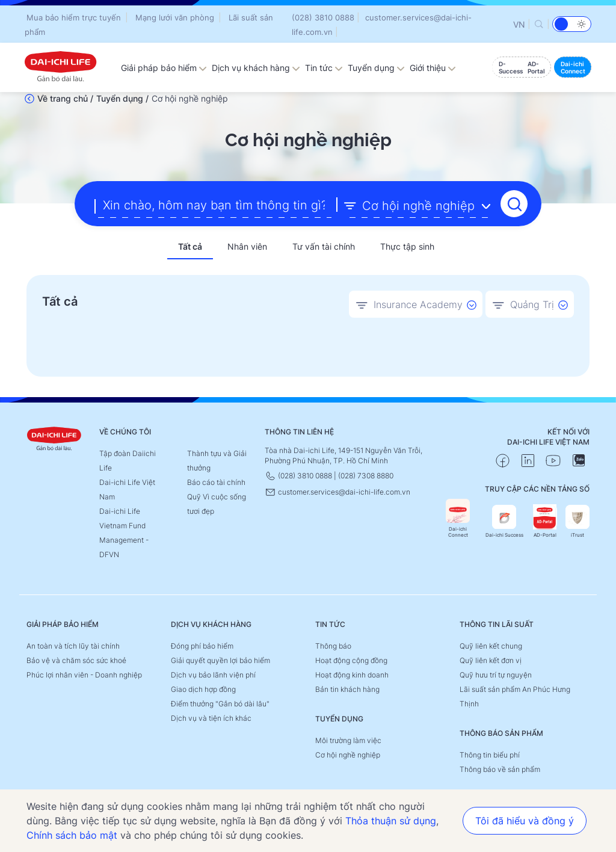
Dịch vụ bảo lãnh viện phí (213, 675)
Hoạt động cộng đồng (351, 660)
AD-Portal (545, 521)
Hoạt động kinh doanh (352, 675)
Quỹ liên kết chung (491, 646)
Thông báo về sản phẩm (500, 769)
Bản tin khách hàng (347, 689)
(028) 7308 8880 (366, 476)
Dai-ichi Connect (458, 518)
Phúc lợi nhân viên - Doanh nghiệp (84, 675)
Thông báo (333, 646)
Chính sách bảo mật (72, 835)
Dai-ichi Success (504, 521)
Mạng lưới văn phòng (175, 17)
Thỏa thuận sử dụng (391, 821)
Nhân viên (247, 246)
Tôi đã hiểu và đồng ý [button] (525, 821)
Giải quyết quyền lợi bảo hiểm (220, 660)
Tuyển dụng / (122, 98)
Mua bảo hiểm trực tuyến (74, 17)
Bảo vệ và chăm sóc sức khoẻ (76, 660)
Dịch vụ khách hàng (256, 68)
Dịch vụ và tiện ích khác (211, 718)
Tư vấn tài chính (324, 246)
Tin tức (324, 68)
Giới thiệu (433, 68)
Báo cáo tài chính (216, 482)
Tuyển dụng (376, 68)
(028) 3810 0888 (323, 17)
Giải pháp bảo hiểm (164, 68)
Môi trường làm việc (348, 740)
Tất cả (190, 246)
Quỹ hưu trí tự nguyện (496, 675)
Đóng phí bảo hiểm (202, 646)
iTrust (577, 521)
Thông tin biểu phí (490, 755)
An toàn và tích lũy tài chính (73, 646)
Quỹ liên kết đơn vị (491, 660)
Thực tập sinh (407, 246)
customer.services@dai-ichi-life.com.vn (337, 492)
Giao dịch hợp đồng (203, 689)
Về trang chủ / (65, 98)
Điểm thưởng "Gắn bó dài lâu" (220, 704)
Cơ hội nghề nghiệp (348, 755)
